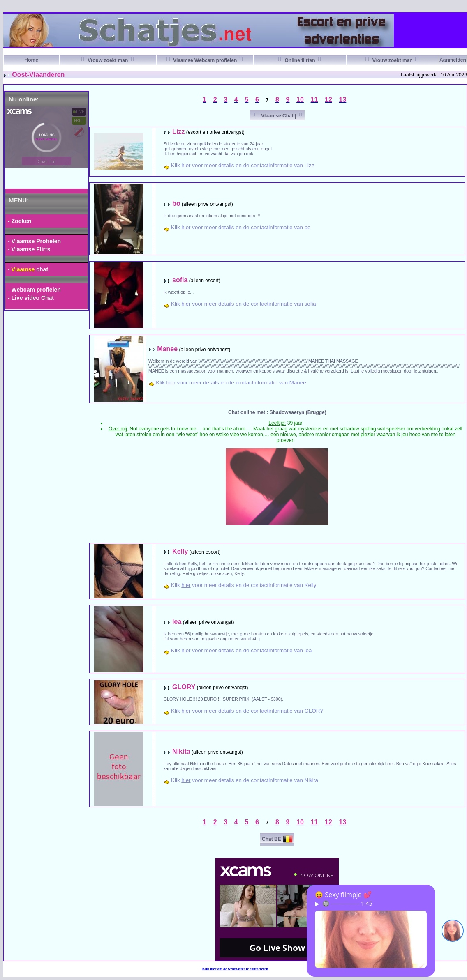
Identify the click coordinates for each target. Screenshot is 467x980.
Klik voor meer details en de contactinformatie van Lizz (243, 165)
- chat (28, 269)
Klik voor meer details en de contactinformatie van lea (241, 650)
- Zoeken (20, 221)
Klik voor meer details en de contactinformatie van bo (241, 227)
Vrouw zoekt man (108, 60)
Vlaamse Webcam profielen (205, 60)
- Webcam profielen (34, 290)
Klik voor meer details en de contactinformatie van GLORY (247, 711)
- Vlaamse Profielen (34, 241)
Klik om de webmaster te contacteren (235, 969)
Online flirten (300, 60)
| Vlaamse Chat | (277, 116)
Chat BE (272, 839)
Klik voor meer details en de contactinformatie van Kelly (244, 585)
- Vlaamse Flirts (29, 249)
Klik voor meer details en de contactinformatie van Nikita (245, 780)
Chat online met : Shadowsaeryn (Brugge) (277, 412)
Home (31, 60)
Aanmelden (453, 60)
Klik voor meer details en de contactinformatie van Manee (231, 383)
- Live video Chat (31, 298)
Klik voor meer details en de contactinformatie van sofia (244, 304)
